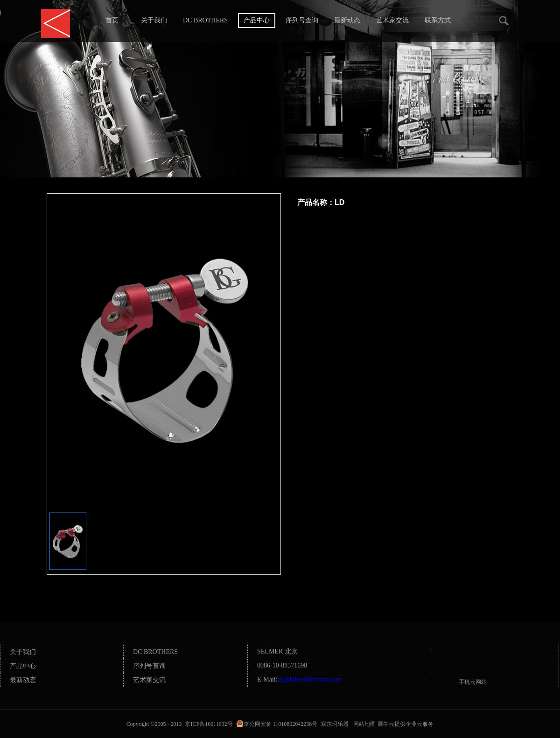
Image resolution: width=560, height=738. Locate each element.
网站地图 (363, 724)
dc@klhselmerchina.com (310, 679)
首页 (112, 20)
